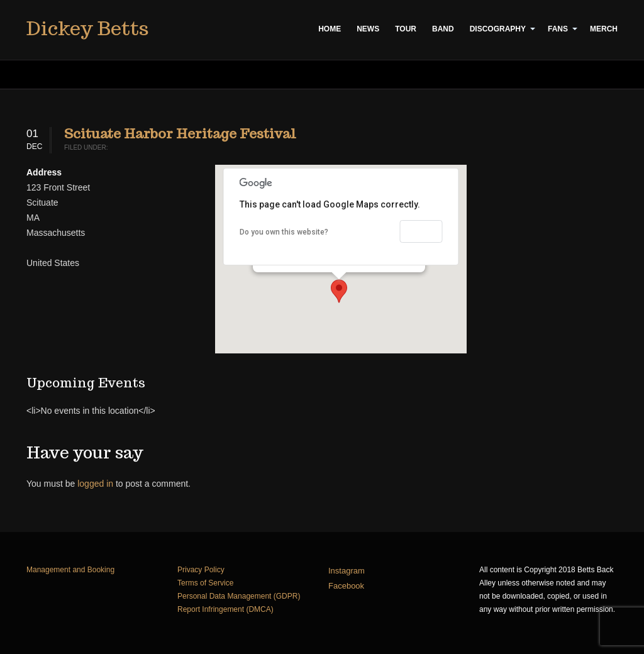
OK (421, 231)
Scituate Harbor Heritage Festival (180, 134)
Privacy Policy (201, 570)
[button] (339, 291)
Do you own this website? (284, 232)
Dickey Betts (87, 28)
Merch (604, 29)
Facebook (346, 586)
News (368, 29)
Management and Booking (70, 570)
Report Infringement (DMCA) (225, 609)
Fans (558, 29)
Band (443, 29)
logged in (95, 484)
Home (330, 29)
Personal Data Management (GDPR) (239, 596)
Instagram (347, 571)
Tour (406, 29)
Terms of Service (205, 583)
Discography (498, 29)
